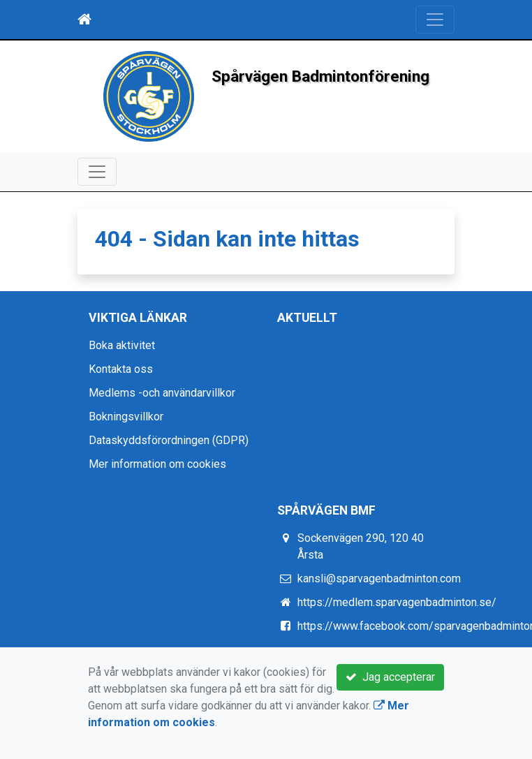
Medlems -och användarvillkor (162, 393)
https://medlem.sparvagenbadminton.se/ (397, 602)
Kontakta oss (121, 369)
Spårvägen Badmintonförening (320, 76)
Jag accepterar (390, 677)
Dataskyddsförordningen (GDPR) (169, 440)
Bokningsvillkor (126, 417)
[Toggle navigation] (435, 20)
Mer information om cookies (157, 464)
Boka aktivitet (122, 345)
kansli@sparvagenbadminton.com (379, 579)
